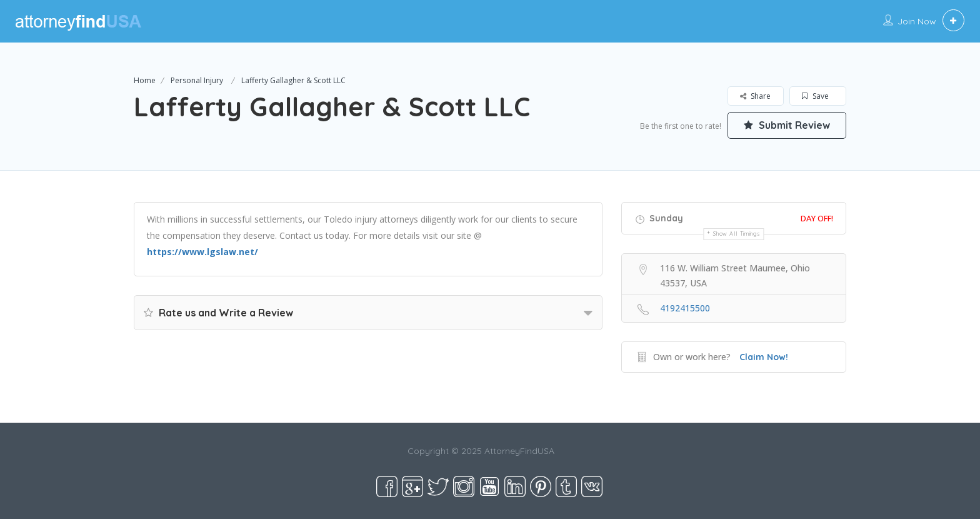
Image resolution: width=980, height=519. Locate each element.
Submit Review (787, 125)
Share (755, 96)
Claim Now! (764, 357)
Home (145, 80)
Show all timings (737, 234)
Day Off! (817, 218)
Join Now (917, 21)
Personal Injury (197, 80)
